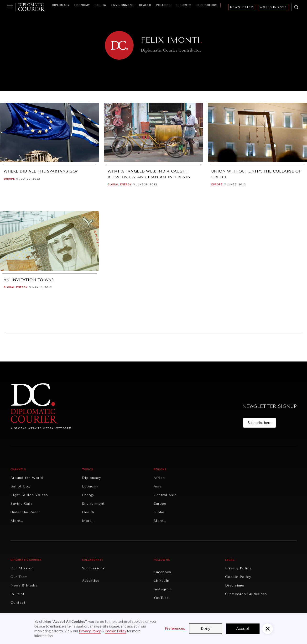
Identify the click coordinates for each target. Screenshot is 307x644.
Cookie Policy (238, 577)
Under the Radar (25, 512)
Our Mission (22, 568)
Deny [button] (206, 629)
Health (145, 5)
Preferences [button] (175, 628)
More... (17, 521)
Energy (101, 5)
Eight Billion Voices (29, 495)
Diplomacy (61, 5)
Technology (206, 5)
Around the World (27, 478)
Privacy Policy (238, 568)
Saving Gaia (22, 504)
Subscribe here (260, 423)
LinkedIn (161, 581)
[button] (268, 629)
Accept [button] (243, 629)
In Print (18, 594)
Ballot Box (20, 486)
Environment (123, 5)
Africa (159, 478)
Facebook (162, 572)
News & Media (24, 585)
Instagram (163, 589)
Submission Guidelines (246, 594)
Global (113, 184)
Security (183, 5)
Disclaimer (235, 585)
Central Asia (165, 495)
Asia (158, 486)
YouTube (161, 598)
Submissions (93, 568)
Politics (163, 5)
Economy (82, 5)
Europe (9, 179)
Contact (18, 603)
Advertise (91, 581)
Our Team (19, 577)
